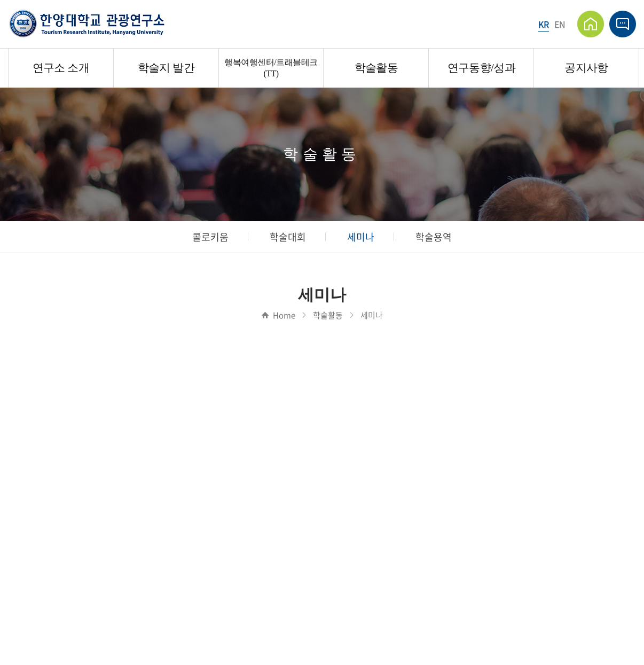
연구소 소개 (61, 68)
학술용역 (434, 237)
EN (560, 24)
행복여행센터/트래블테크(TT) (271, 68)
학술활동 (376, 68)
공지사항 (586, 68)
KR (544, 24)
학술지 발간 (166, 68)
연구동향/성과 (481, 68)
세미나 (361, 237)
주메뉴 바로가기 (0, 0)
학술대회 (288, 237)
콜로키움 (210, 237)
